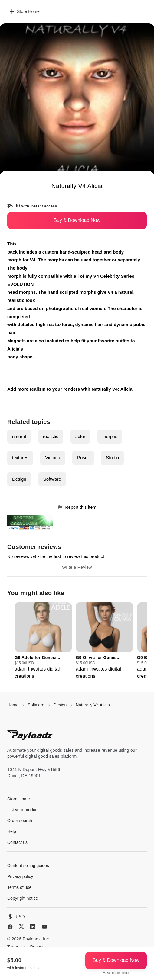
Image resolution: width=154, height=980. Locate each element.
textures (20, 458)
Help (12, 831)
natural (19, 436)
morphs (110, 436)
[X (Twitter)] (21, 926)
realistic (51, 436)
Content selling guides (28, 866)
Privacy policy (20, 876)
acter (80, 436)
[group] (43, 641)
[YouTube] (44, 927)
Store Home (25, 11)
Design (19, 479)
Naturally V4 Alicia (93, 705)
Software (52, 479)
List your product (23, 810)
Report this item (77, 507)
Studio (112, 458)
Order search (20, 821)
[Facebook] (10, 927)
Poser (83, 458)
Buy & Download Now (77, 220)
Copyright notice (23, 898)
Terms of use (19, 887)
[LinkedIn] (33, 927)
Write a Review (77, 567)
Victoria (53, 458)
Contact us (17, 842)
